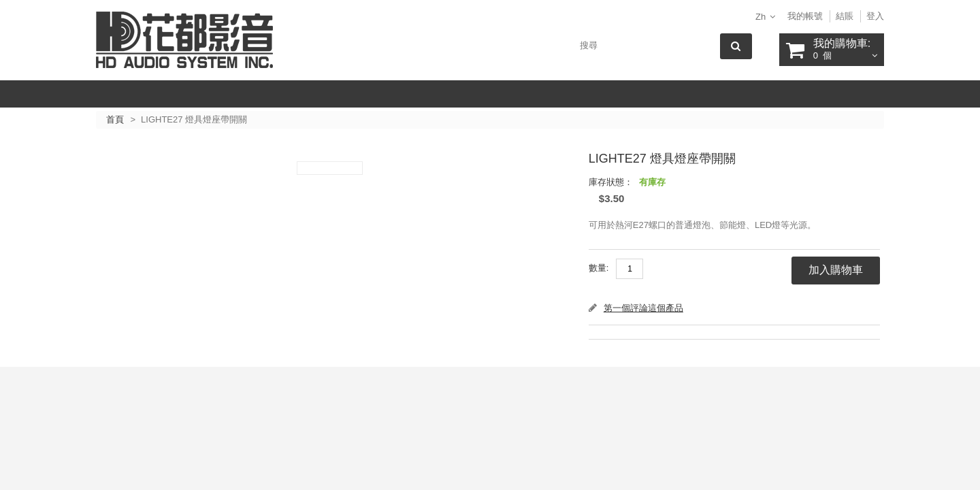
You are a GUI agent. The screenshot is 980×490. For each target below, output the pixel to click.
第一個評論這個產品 (643, 308)
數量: (599, 268)
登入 (875, 16)
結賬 (845, 16)
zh (761, 17)
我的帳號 (805, 16)
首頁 (115, 119)
